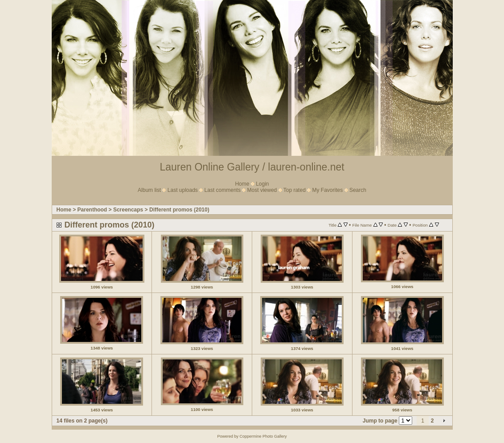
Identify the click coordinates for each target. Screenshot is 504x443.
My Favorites (328, 190)
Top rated (295, 190)
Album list (149, 190)
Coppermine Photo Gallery (263, 436)
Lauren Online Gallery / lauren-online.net (252, 167)
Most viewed (262, 190)
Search (358, 190)
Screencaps (128, 210)
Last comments (223, 190)
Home (242, 184)
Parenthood (92, 210)
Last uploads (183, 190)
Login (262, 184)
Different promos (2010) (179, 210)
